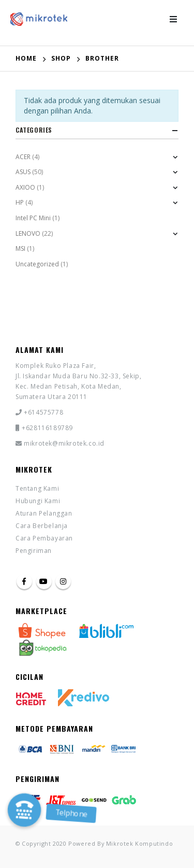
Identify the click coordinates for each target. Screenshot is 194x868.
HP (20, 202)
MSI (20, 248)
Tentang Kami (37, 488)
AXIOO (25, 187)
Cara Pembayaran (44, 538)
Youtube (44, 581)
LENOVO (28, 233)
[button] (24, 810)
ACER (23, 157)
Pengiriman (34, 551)
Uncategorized (37, 264)
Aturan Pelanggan (44, 513)
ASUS (23, 172)
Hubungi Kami (38, 501)
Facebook (24, 581)
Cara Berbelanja (42, 526)
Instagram (63, 581)
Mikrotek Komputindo (139, 843)
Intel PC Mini (33, 218)
